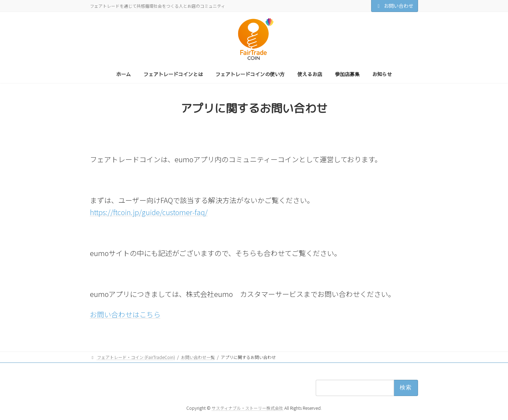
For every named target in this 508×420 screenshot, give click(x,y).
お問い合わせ (395, 6)
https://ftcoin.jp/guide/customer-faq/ (149, 212)
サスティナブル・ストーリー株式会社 (247, 408)
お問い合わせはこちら (125, 314)
